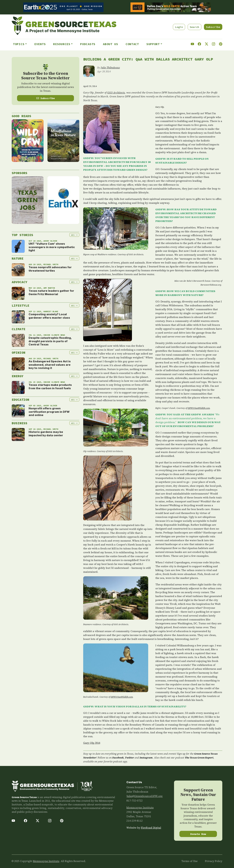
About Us (110, 44)
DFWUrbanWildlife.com (199, 408)
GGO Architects (116, 92)
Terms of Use (190, 861)
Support (153, 44)
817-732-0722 (135, 801)
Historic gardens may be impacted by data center (46, 434)
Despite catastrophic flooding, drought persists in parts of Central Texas (50, 341)
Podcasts (88, 44)
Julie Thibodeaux (110, 67)
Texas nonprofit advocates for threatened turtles (50, 269)
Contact (132, 44)
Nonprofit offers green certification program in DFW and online (49, 412)
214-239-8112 (135, 821)
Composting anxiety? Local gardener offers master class (49, 316)
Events (40, 44)
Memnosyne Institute (140, 807)
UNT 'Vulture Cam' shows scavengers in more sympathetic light (52, 247)
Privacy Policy (214, 861)
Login (179, 27)
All (74, 235)
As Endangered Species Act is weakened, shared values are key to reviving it (50, 365)
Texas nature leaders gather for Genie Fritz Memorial (51, 292)
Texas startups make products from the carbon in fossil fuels (50, 386)
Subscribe (213, 27)
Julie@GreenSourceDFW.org (145, 796)
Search (195, 27)
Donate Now (198, 834)
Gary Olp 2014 (92, 743)
